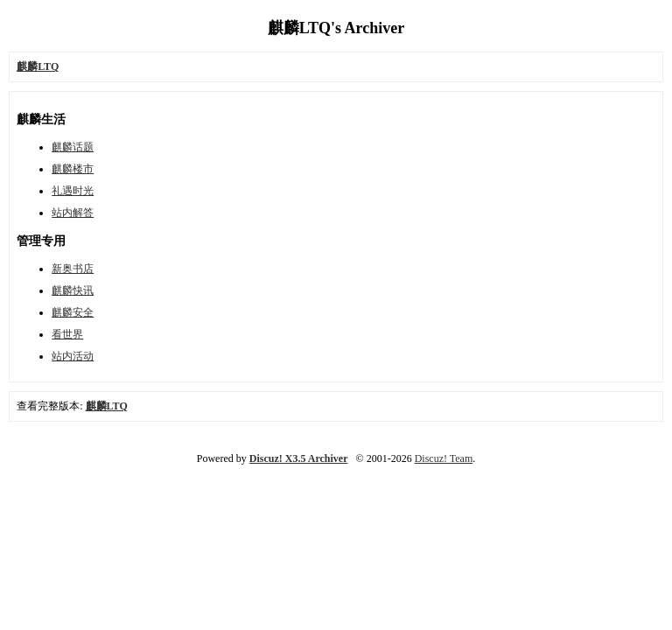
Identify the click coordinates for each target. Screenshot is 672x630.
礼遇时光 (73, 191)
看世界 (67, 334)
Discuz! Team (444, 458)
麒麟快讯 (73, 290)
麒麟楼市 (73, 169)
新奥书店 (73, 269)
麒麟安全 (73, 312)
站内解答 (73, 213)
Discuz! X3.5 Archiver (299, 458)
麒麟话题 (73, 147)
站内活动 (73, 356)
